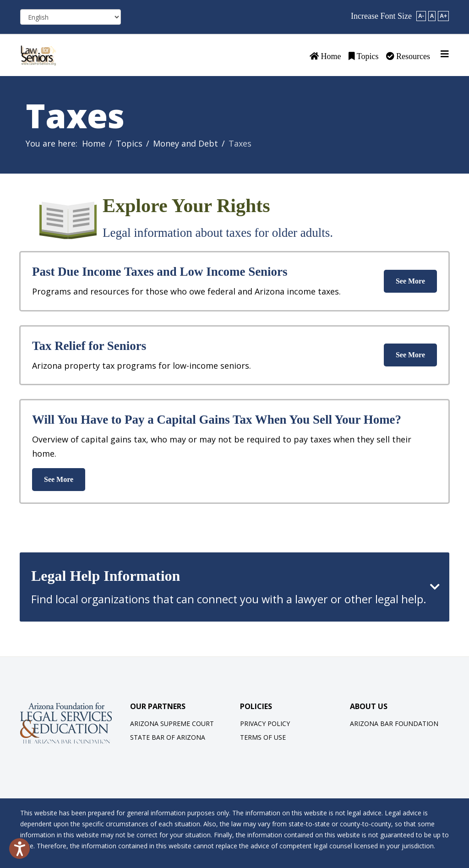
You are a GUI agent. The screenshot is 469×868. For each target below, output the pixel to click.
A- (421, 16)
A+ (443, 16)
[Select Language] (71, 17)
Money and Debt (185, 143)
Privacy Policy (265, 723)
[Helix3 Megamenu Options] (445, 54)
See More (410, 281)
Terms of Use (263, 737)
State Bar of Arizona (168, 737)
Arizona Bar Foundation (394, 723)
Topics (364, 56)
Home (325, 56)
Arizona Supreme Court (172, 723)
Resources (408, 56)
